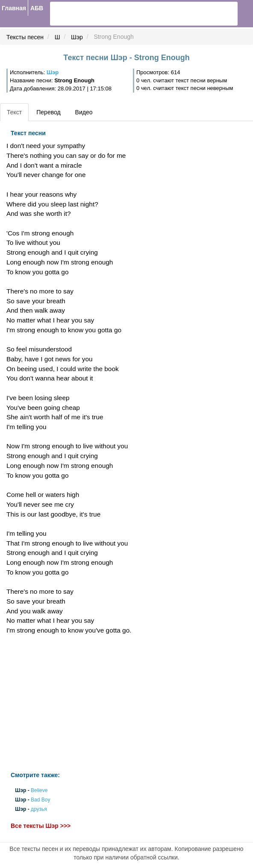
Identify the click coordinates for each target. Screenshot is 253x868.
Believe (39, 790)
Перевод (48, 112)
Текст (14, 112)
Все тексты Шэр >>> (41, 826)
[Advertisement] (84, 703)
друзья (39, 810)
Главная (14, 8)
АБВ (37, 8)
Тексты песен (25, 37)
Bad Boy (40, 800)
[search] (82, 14)
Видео (84, 112)
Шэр (77, 37)
